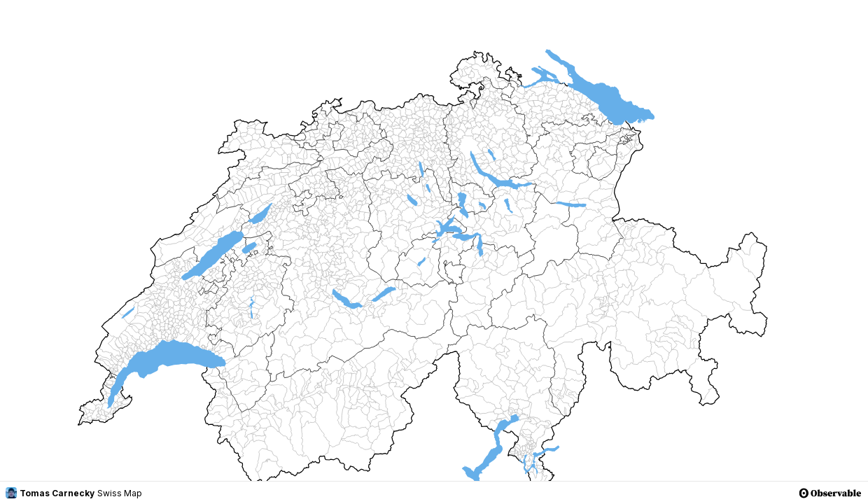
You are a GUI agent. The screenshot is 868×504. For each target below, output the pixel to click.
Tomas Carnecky (50, 493)
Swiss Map (120, 493)
